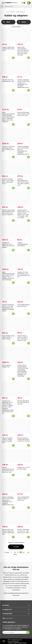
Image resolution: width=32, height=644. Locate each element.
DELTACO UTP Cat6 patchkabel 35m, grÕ (8, 81)
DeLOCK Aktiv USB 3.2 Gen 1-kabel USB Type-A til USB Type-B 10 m (8, 532)
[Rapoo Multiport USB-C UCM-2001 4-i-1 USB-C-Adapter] (8, 324)
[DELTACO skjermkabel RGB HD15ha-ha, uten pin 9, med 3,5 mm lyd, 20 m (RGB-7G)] (8, 198)
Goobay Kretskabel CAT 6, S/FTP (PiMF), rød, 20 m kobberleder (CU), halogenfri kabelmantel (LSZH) (23, 150)
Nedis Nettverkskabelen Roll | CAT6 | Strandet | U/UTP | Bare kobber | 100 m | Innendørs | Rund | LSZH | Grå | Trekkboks (8, 117)
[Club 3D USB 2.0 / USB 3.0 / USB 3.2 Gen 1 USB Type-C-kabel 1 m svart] (24, 324)
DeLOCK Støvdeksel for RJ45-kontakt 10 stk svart (23, 402)
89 (24, 552)
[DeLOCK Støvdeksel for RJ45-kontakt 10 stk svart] (24, 389)
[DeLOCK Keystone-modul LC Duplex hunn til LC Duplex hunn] (8, 426)
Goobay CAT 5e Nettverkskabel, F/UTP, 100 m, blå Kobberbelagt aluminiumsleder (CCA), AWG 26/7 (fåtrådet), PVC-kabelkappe (23, 371)
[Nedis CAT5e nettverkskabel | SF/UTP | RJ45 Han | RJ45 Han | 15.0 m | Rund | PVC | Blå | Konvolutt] (24, 36)
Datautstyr (12, 12)
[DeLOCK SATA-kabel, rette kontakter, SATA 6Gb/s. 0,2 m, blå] (24, 101)
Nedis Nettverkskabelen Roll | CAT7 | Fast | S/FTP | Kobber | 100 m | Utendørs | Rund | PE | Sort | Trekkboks (8, 276)
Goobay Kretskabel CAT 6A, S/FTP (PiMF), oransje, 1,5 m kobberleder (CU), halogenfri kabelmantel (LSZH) (24, 84)
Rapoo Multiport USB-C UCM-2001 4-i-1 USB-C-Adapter (8, 337)
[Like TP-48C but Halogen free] (8, 354)
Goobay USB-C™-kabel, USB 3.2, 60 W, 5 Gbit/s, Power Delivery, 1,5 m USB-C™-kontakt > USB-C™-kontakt (23, 214)
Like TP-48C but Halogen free (7, 366)
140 (28, 552)
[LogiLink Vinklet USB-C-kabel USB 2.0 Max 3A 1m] (8, 36)
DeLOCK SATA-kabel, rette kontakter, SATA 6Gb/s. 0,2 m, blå (23, 114)
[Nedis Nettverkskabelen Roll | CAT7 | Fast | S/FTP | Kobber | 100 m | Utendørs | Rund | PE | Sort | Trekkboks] (8, 260)
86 (15, 552)
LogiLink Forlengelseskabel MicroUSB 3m (23, 244)
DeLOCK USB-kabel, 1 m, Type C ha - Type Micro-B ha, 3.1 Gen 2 (24, 531)
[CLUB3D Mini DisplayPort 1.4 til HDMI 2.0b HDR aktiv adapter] (8, 231)
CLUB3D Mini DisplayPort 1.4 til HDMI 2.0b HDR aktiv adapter (8, 245)
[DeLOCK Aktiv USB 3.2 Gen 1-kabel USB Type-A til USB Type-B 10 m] (8, 518)
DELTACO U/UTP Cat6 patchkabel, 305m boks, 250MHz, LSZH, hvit (8, 149)
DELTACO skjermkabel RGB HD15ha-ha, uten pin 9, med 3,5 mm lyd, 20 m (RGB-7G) (8, 212)
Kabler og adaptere (21, 12)
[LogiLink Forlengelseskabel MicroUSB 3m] (24, 231)
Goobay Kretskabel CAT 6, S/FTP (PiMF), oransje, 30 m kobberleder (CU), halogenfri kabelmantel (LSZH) (8, 501)
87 (18, 552)
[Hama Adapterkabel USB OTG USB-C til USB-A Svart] (24, 485)
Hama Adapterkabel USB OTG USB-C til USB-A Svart (23, 499)
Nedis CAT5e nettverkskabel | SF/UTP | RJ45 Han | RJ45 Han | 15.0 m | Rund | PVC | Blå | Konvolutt (23, 51)
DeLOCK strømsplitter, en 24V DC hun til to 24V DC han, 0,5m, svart (8, 470)
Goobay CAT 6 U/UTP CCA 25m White (24, 468)
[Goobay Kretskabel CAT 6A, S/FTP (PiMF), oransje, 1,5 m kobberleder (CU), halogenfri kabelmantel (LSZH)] (24, 68)
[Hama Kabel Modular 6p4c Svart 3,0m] (24, 293)
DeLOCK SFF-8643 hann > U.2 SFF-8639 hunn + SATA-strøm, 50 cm (8, 181)
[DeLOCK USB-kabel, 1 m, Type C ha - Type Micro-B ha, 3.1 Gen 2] (24, 518)
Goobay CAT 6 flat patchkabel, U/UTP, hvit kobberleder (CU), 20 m (24, 274)
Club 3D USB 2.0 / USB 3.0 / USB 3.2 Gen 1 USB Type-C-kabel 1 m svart (23, 338)
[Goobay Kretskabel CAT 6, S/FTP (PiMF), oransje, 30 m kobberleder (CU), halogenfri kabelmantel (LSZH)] (8, 485)
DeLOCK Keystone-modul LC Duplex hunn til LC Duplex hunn (8, 440)
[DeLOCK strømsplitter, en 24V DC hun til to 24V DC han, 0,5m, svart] (8, 456)
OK (28, 632)
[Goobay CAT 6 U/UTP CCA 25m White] (24, 456)
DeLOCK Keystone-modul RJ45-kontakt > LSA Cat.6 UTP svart (24, 440)
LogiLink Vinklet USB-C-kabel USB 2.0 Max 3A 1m (8, 49)
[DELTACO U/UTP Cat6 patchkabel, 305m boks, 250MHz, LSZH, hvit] (8, 135)
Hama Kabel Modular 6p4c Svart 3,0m (24, 305)
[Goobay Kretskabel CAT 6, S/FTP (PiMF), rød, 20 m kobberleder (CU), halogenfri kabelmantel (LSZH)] (24, 135)
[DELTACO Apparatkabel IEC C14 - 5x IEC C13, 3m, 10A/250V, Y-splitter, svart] (24, 167)
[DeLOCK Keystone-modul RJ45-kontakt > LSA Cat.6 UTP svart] (24, 426)
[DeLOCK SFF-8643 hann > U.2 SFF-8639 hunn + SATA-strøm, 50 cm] (8, 167)
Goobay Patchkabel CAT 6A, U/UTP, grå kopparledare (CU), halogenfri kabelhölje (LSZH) (8, 308)
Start (8, 12)
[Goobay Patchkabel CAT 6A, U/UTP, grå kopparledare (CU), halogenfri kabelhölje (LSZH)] (8, 293)
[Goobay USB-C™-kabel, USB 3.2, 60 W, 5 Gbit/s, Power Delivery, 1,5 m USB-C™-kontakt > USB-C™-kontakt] (24, 198)
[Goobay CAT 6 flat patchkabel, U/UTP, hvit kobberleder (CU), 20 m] (24, 260)
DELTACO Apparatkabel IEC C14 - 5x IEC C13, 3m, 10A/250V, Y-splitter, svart (23, 182)
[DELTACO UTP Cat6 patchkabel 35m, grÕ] (8, 68)
